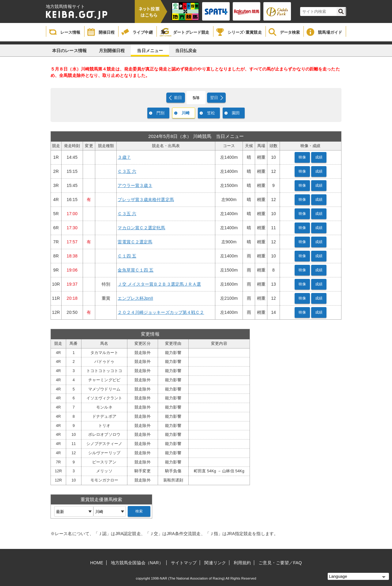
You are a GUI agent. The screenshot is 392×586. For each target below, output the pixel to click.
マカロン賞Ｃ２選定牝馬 (141, 228)
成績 (319, 157)
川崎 (186, 113)
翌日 (214, 98)
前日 (178, 98)
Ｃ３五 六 (127, 171)
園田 (236, 113)
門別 (160, 113)
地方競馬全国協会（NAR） (137, 563)
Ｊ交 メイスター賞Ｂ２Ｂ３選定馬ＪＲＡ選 (159, 284)
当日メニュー (150, 51)
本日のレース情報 (69, 51)
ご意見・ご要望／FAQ (280, 563)
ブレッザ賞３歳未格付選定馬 (146, 200)
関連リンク (215, 563)
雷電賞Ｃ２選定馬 (135, 242)
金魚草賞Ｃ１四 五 (136, 270)
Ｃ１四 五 (127, 256)
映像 (302, 157)
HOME (97, 563)
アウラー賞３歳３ (135, 185)
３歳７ (124, 157)
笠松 (211, 113)
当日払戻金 (186, 51)
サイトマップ (184, 563)
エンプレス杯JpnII (135, 298)
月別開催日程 (112, 51)
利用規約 (242, 563)
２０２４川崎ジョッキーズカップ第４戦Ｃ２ (161, 312)
